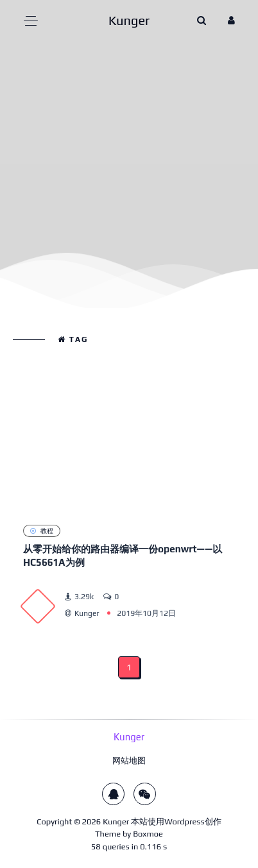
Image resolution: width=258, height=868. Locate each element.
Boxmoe (148, 834)
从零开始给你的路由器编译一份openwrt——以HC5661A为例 (123, 556)
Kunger (116, 821)
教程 (42, 531)
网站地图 (129, 761)
